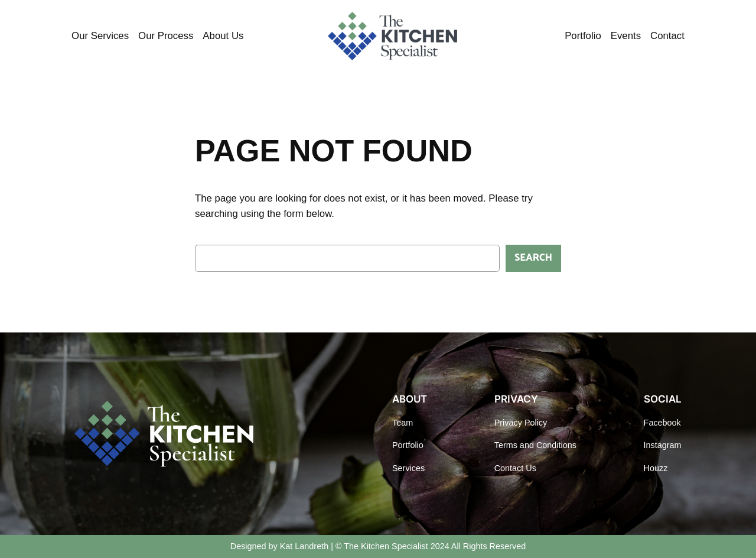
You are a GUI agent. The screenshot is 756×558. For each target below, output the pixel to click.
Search (533, 258)
